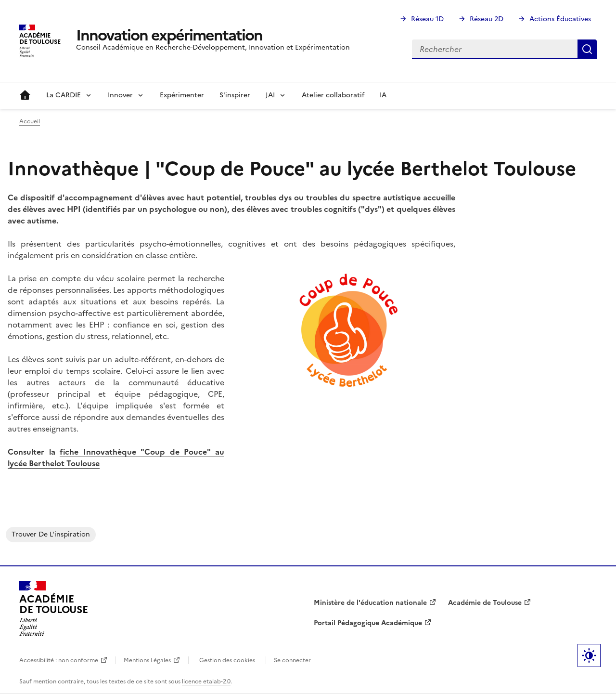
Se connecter (292, 660)
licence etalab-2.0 (206, 681)
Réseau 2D (487, 19)
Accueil (25, 95)
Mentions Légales (147, 660)
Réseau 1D (427, 19)
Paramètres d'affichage (589, 655)
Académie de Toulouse (485, 603)
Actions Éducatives (560, 19)
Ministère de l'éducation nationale (370, 603)
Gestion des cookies (227, 660)
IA (383, 95)
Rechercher (587, 49)
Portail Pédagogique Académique (368, 623)
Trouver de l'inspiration (51, 534)
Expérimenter (182, 95)
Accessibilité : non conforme (59, 660)
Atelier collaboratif (333, 95)
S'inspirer (235, 95)
